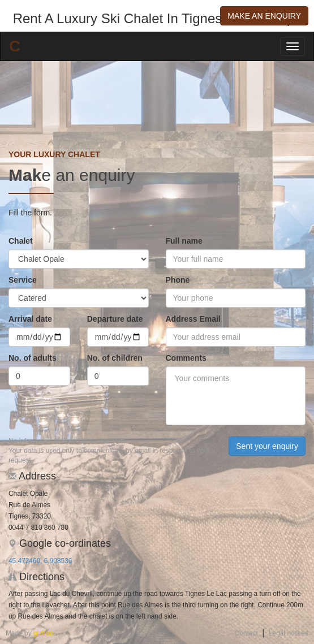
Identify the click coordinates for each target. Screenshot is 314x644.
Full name (184, 241)
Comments (186, 358)
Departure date (115, 319)
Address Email (193, 319)
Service (23, 280)
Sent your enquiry (267, 446)
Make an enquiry (264, 16)
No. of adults (33, 358)
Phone (178, 280)
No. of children (115, 358)
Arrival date (30, 319)
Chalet (21, 241)
